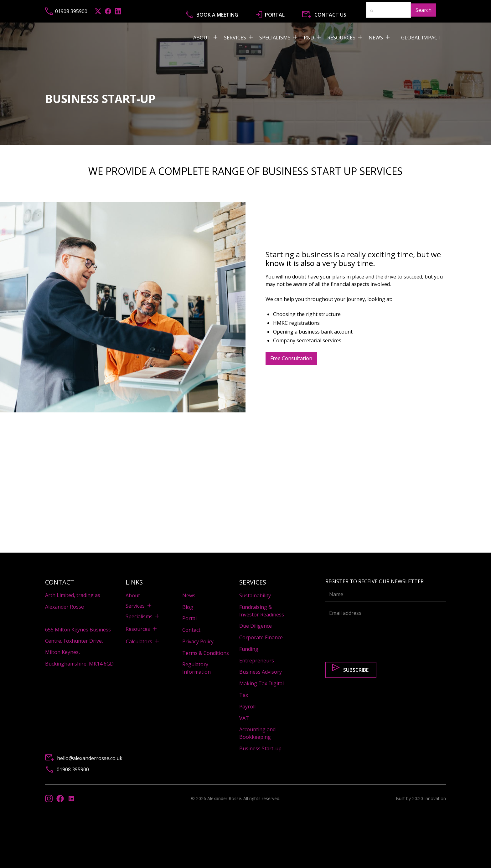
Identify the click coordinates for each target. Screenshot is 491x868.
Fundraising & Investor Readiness (262, 611)
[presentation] (373, 637)
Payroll (247, 707)
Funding (249, 649)
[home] (115, 38)
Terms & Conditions (206, 653)
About (133, 595)
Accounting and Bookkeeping (257, 733)
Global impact (421, 38)
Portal (189, 618)
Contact (191, 630)
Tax (244, 695)
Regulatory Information (196, 668)
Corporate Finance (261, 637)
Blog (188, 607)
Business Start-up (260, 748)
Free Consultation (291, 358)
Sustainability (255, 595)
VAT (244, 718)
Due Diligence (256, 626)
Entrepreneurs (257, 661)
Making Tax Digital (261, 683)
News (189, 595)
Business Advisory (261, 672)
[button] (209, 38)
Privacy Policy (198, 641)
